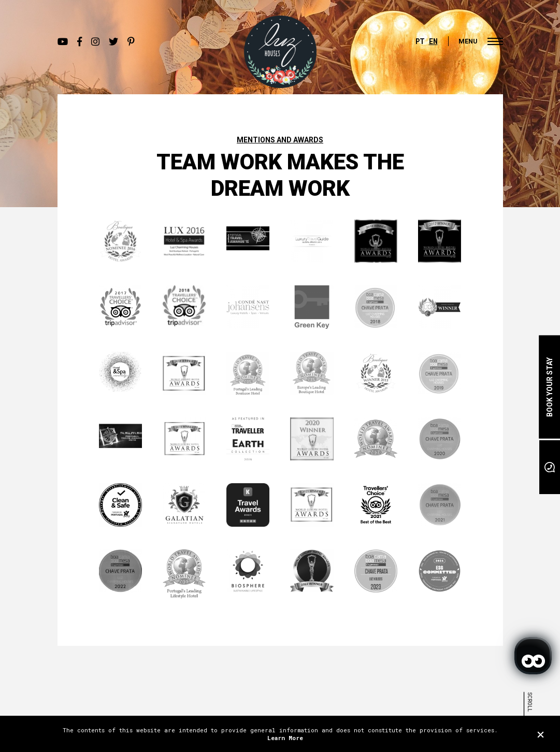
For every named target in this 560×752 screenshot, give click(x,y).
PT (420, 41)
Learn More (285, 738)
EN (433, 41)
